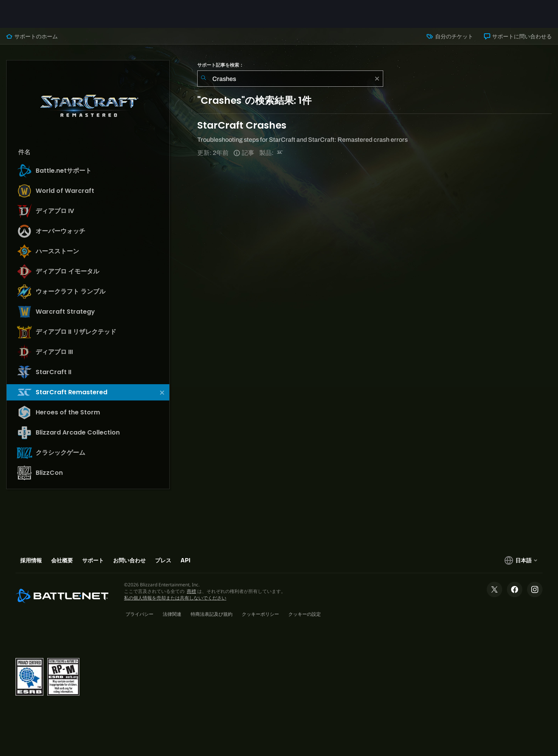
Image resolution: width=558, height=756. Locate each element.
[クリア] (377, 79)
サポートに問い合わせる (518, 36)
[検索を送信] (203, 79)
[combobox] (290, 79)
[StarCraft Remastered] (280, 153)
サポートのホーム (32, 36)
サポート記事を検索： (220, 65)
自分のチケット (450, 36)
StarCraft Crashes (242, 125)
